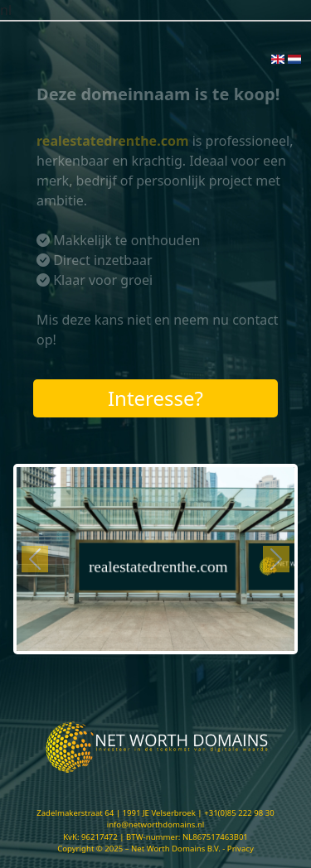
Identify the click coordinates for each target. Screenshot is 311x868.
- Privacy (238, 849)
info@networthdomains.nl (156, 825)
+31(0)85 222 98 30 (239, 813)
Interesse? (155, 398)
